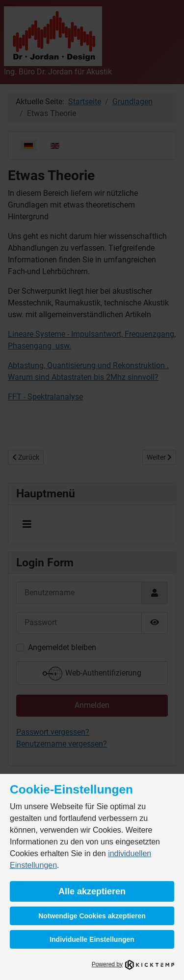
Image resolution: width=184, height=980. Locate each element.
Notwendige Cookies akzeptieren (92, 916)
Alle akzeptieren (92, 891)
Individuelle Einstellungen (92, 939)
